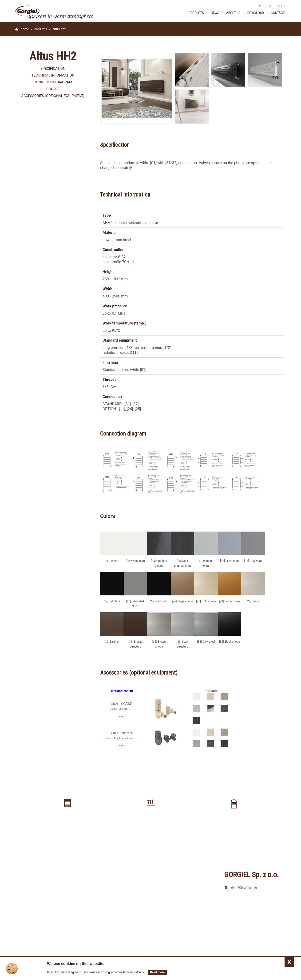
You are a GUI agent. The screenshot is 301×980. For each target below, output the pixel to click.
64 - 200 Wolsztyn (244, 888)
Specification (53, 69)
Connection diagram (53, 82)
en (261, 6)
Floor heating (150, 820)
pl (270, 6)
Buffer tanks (234, 821)
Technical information (53, 75)
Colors (53, 89)
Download (256, 13)
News (215, 13)
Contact (278, 13)
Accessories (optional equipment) (53, 96)
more (122, 716)
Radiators (67, 820)
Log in (281, 6)
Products (196, 13)
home (25, 29)
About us (233, 13)
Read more (157, 972)
